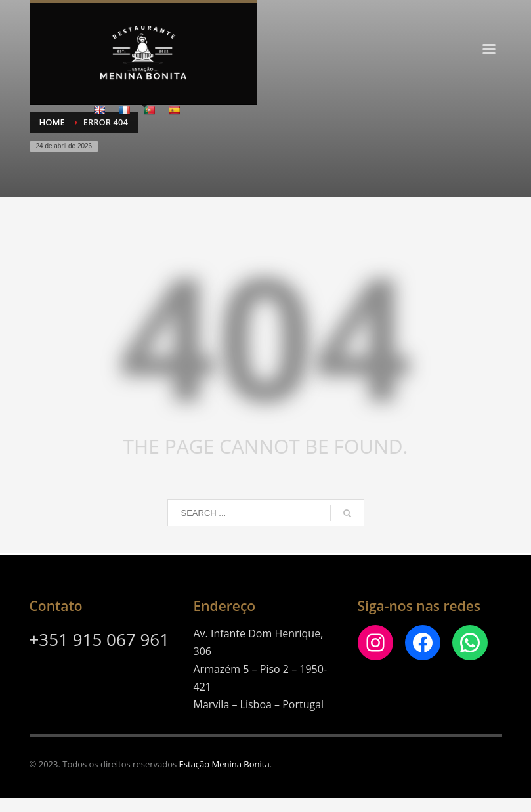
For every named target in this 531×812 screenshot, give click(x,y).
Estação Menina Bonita (224, 764)
